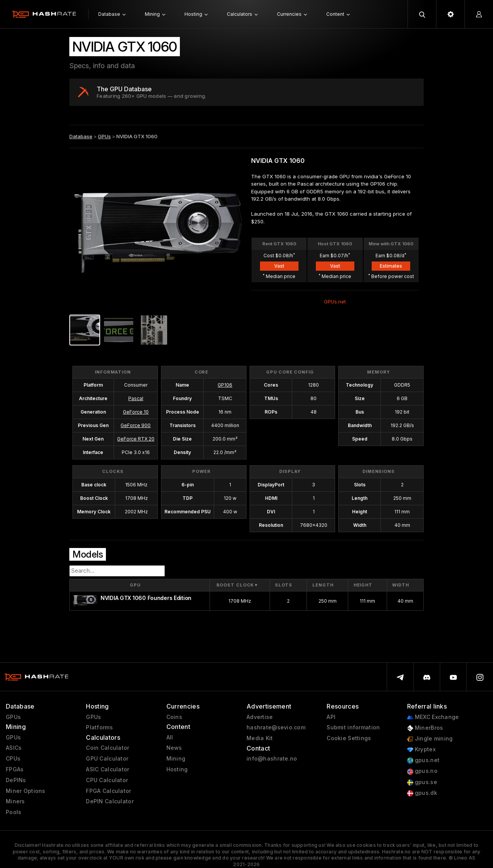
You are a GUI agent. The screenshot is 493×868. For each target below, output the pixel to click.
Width (400, 585)
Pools (13, 812)
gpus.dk (422, 793)
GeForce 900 (136, 425)
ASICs (14, 748)
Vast (279, 266)
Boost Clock (238, 585)
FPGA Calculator (108, 791)
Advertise (260, 717)
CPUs (13, 759)
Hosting (177, 769)
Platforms (99, 727)
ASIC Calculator (107, 769)
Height (363, 585)
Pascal (136, 398)
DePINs (16, 780)
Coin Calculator (107, 748)
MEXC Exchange (433, 717)
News (174, 748)
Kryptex (421, 750)
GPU (135, 585)
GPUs (104, 136)
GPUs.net (335, 302)
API (331, 717)
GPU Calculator (107, 759)
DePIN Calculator (110, 801)
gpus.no (422, 771)
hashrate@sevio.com (276, 727)
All (170, 737)
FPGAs (15, 769)
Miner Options (26, 791)
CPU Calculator (107, 780)
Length (323, 585)
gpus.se (422, 782)
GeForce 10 (136, 412)
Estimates (391, 266)
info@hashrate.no (272, 759)
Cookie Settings (349, 738)
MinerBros (425, 728)
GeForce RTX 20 (136, 439)
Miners (15, 801)
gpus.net (423, 760)
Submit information (353, 727)
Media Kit (260, 738)
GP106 (225, 385)
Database (81, 136)
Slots (284, 585)
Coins (174, 717)
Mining (176, 759)
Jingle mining (430, 739)
